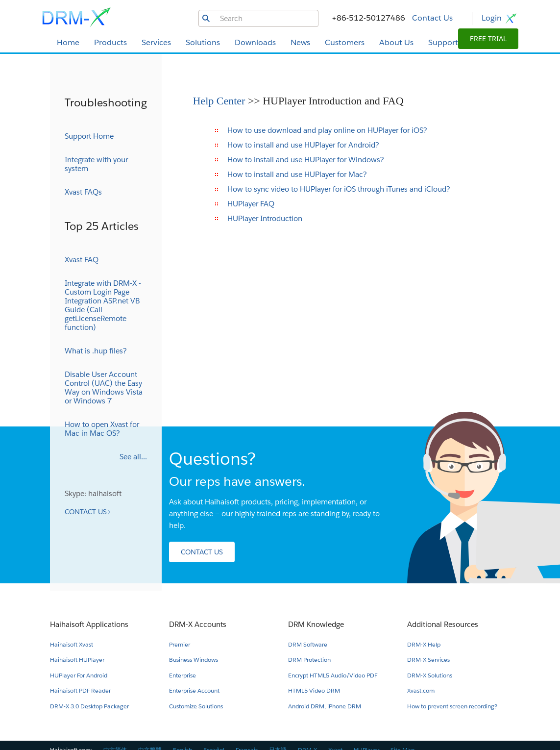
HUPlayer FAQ (251, 204)
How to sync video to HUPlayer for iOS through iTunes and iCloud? (339, 189)
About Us (396, 42)
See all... (133, 457)
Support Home (89, 136)
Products (110, 42)
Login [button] (500, 19)
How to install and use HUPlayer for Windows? (306, 160)
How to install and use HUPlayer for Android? (303, 145)
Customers (345, 42)
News (300, 42)
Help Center (220, 101)
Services (156, 42)
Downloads (255, 42)
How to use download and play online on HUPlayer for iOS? (327, 130)
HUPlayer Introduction (265, 218)
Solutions (203, 42)
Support (443, 42)
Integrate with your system (96, 164)
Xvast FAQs (83, 192)
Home (68, 42)
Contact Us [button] (432, 18)
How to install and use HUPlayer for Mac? (297, 174)
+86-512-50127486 (368, 18)
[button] (488, 39)
